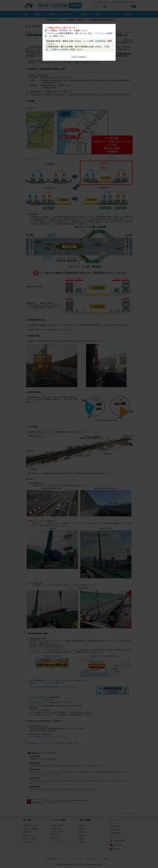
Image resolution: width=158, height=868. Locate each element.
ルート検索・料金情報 (93, 41)
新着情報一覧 (65, 30)
